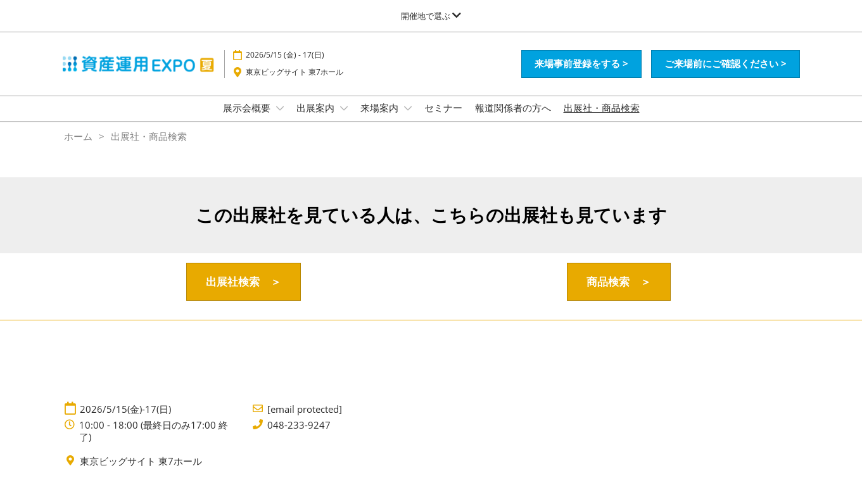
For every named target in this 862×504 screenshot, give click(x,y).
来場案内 (381, 120)
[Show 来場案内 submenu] (408, 120)
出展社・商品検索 (602, 120)
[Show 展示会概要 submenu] (280, 120)
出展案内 (317, 120)
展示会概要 (248, 120)
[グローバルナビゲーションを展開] (431, 16)
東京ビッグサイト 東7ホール (295, 84)
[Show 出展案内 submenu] (344, 120)
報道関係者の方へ (513, 120)
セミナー (443, 120)
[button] (581, 76)
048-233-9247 (299, 437)
